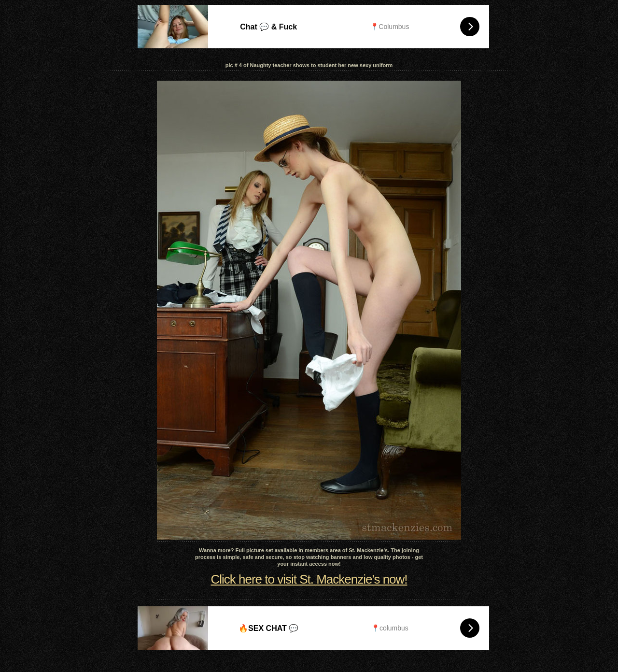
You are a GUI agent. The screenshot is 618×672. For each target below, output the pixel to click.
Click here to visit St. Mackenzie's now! (309, 579)
